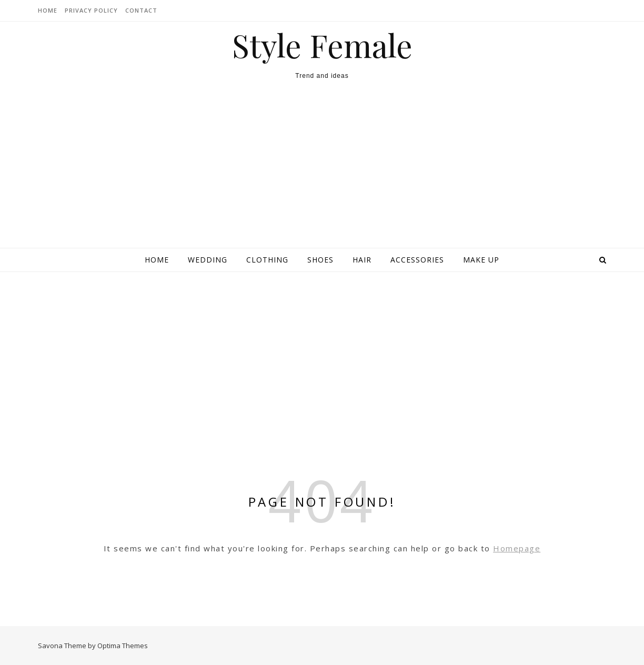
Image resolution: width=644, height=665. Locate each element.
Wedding (208, 260)
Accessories (417, 260)
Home (157, 260)
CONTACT (141, 10)
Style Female (322, 45)
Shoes (320, 260)
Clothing (267, 260)
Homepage (517, 548)
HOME (48, 10)
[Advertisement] (322, 169)
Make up (481, 260)
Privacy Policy (91, 10)
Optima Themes (123, 646)
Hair (362, 260)
